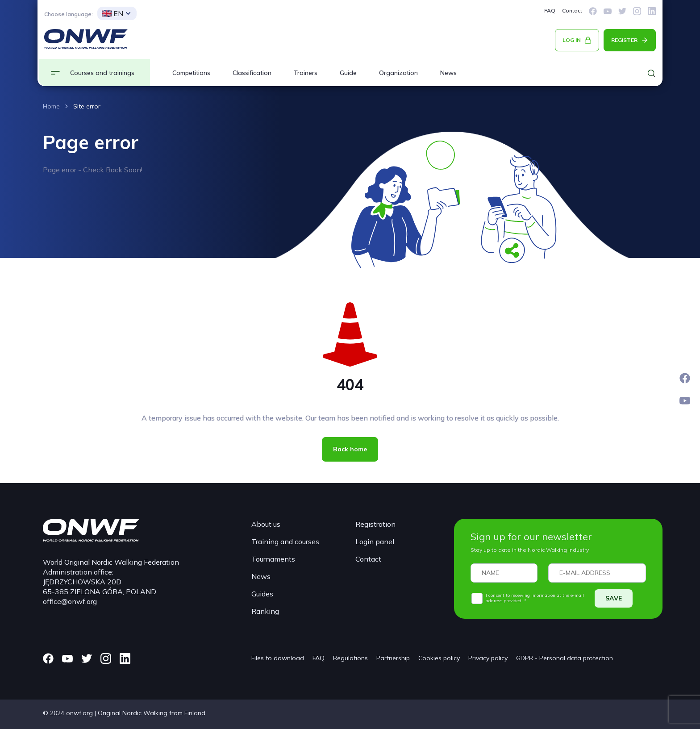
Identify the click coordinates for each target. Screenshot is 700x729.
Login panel (375, 542)
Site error (87, 106)
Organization (398, 73)
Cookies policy (439, 658)
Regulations (350, 658)
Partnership (393, 658)
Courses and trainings (102, 73)
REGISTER (624, 40)
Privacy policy (488, 658)
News (448, 73)
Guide (348, 73)
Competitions (191, 73)
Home (51, 106)
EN (112, 13)
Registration (375, 524)
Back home (350, 449)
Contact (572, 10)
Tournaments (273, 559)
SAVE (614, 598)
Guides (262, 594)
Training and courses (285, 542)
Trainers (306, 73)
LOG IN (572, 40)
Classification (252, 73)
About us (266, 524)
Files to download (278, 658)
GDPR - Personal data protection (565, 658)
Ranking (265, 611)
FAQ (550, 10)
